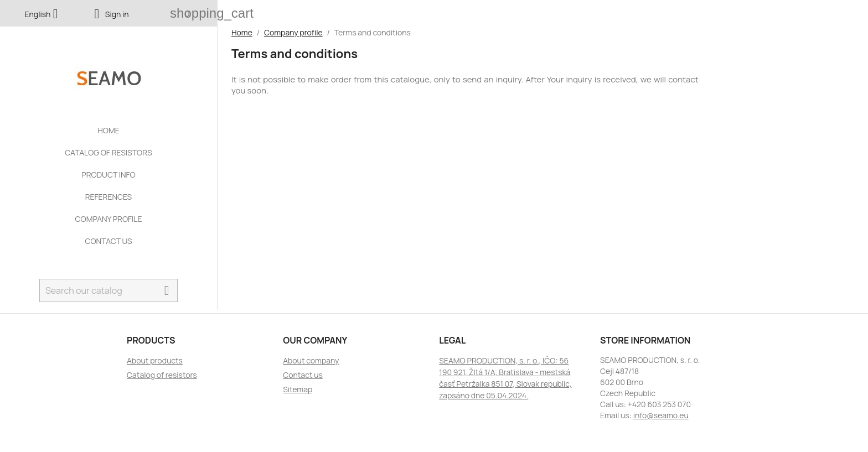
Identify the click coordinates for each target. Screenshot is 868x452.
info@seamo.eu (661, 415)
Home (108, 130)
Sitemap (298, 389)
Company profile (108, 219)
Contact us (108, 241)
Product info (108, 175)
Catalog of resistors (108, 152)
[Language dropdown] (44, 15)
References (108, 197)
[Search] (108, 290)
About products (155, 360)
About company (311, 360)
